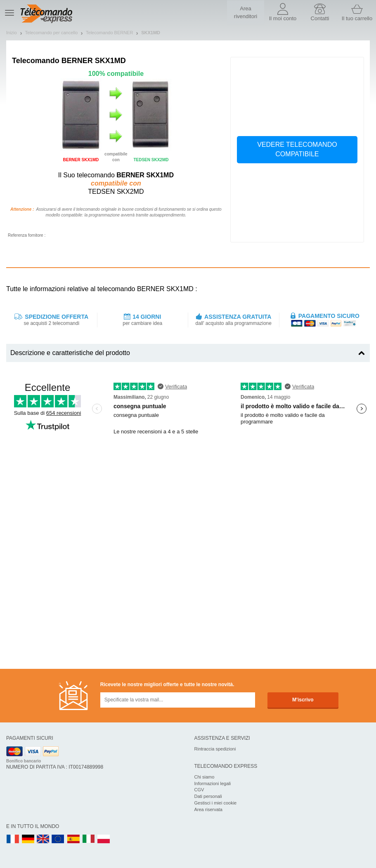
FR (13, 839)
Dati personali (208, 796)
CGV (199, 790)
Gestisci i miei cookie (216, 803)
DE (28, 839)
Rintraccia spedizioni (215, 749)
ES (73, 839)
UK (43, 839)
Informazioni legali (213, 783)
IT (89, 839)
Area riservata (208, 809)
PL (104, 839)
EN (58, 839)
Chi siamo (205, 777)
